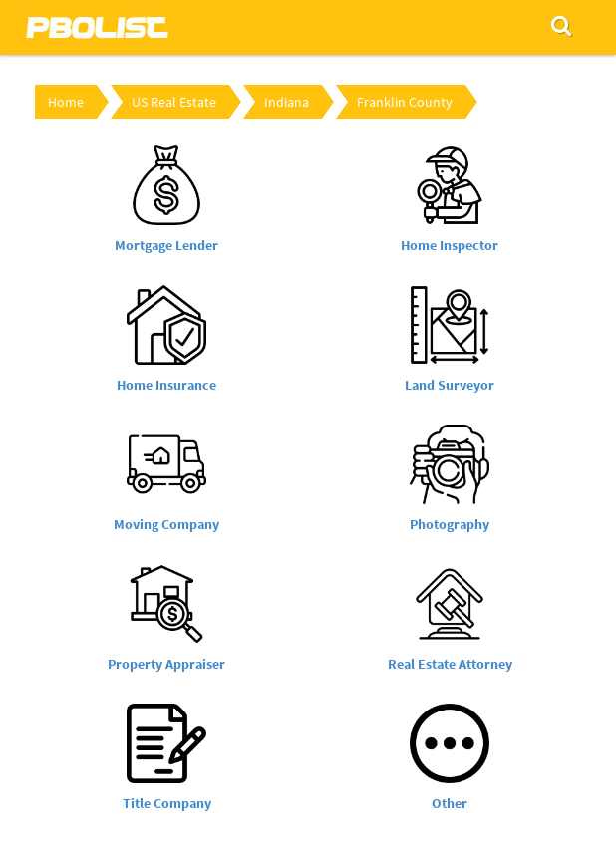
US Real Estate (174, 102)
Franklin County (405, 102)
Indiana (287, 102)
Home (66, 102)
